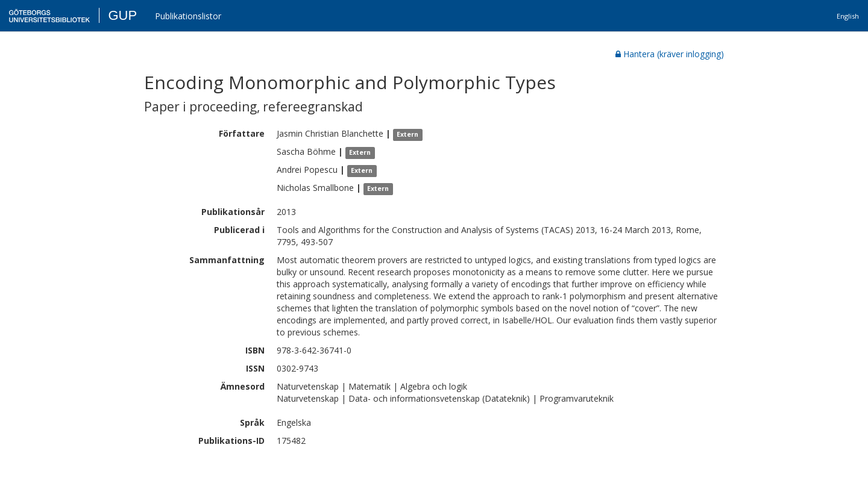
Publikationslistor (188, 16)
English (848, 16)
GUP (122, 15)
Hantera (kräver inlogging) (670, 54)
